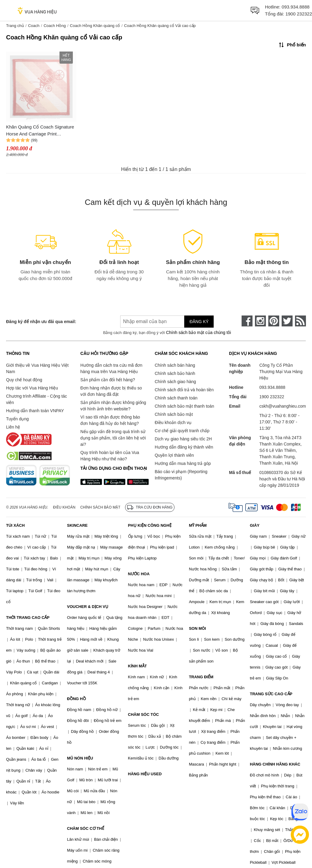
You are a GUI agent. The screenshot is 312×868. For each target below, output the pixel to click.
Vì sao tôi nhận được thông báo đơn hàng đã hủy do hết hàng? (110, 420)
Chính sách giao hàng (175, 382)
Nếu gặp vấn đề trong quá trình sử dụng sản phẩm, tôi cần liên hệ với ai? (113, 438)
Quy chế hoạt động (24, 380)
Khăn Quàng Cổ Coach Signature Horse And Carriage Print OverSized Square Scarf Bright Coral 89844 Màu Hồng (40, 131)
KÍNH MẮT (137, 666)
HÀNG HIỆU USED (145, 774)
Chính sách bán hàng (175, 365)
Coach (34, 26)
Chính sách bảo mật (174, 414)
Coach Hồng (55, 26)
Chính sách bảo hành (175, 373)
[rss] (300, 321)
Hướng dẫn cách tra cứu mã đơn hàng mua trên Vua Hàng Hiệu (111, 368)
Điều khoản (64, 507)
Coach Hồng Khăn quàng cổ (95, 26)
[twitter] (287, 321)
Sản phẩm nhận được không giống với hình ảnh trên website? (113, 406)
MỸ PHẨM (198, 525)
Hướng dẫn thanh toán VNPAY (35, 411)
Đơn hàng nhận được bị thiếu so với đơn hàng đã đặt (111, 391)
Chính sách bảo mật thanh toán (185, 406)
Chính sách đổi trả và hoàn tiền (184, 390)
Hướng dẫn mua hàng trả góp (183, 463)
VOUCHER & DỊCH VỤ (88, 607)
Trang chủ (15, 26)
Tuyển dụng (17, 419)
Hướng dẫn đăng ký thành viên (184, 447)
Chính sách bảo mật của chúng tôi (198, 332)
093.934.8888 (296, 7)
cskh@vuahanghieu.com (283, 406)
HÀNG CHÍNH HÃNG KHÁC (275, 764)
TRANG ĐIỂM (201, 677)
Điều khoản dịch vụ (173, 422)
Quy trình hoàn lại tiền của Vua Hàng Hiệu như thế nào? (110, 456)
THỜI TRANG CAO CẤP (28, 618)
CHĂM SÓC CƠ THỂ (86, 828)
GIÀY (255, 525)
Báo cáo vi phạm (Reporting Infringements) (181, 475)
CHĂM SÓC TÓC (144, 714)
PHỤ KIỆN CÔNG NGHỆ (150, 525)
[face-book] (247, 321)
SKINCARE (77, 525)
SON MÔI (197, 628)
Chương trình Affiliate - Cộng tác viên (37, 399)
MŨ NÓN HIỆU (80, 758)
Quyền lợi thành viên (174, 455)
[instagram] (260, 321)
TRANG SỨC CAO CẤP (271, 694)
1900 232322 (299, 14)
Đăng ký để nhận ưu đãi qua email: (41, 322)
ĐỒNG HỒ (76, 699)
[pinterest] (274, 321)
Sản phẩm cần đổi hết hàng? (108, 380)
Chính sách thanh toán (176, 398)
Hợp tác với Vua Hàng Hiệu (32, 388)
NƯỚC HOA (139, 574)
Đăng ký (199, 322)
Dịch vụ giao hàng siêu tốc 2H (183, 439)
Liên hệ (13, 427)
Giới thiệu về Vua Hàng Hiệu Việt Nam (37, 368)
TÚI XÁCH (15, 525)
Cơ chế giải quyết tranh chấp (182, 431)
